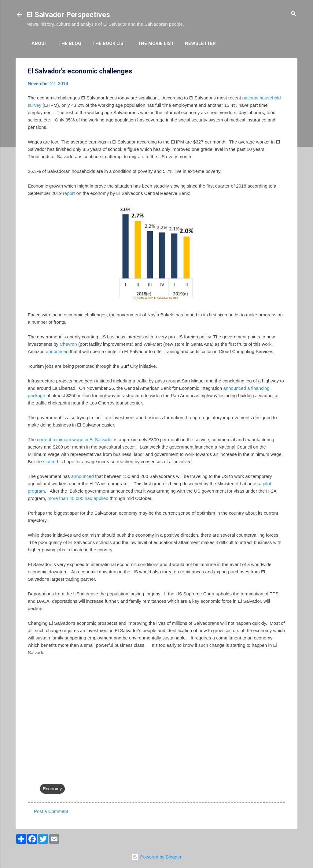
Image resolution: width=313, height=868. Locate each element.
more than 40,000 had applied (78, 498)
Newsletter (200, 43)
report (69, 193)
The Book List (109, 43)
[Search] (294, 14)
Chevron (68, 344)
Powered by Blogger (156, 857)
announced (57, 351)
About (39, 43)
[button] (282, 71)
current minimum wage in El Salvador (75, 440)
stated (49, 462)
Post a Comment (51, 811)
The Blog (70, 43)
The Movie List (156, 43)
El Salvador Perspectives (68, 15)
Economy (52, 789)
